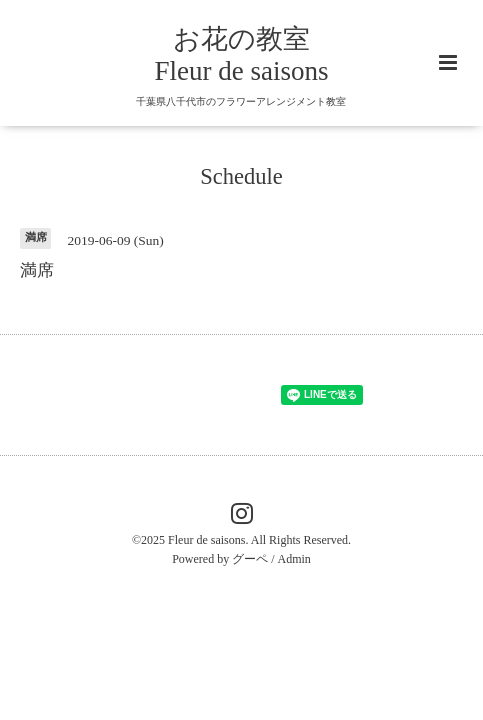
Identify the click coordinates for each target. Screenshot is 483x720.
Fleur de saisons (206, 540)
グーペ (250, 559)
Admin (294, 559)
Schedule (241, 176)
